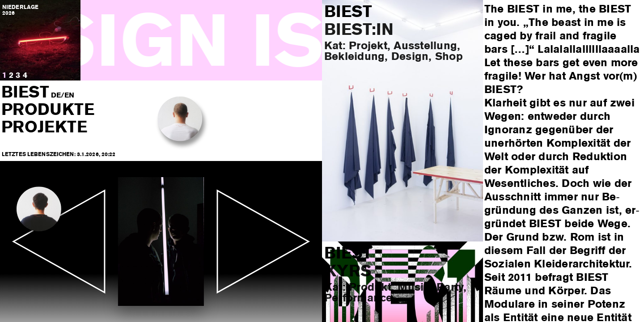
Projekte (44, 128)
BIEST (25, 93)
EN (69, 96)
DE (56, 96)
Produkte (48, 110)
